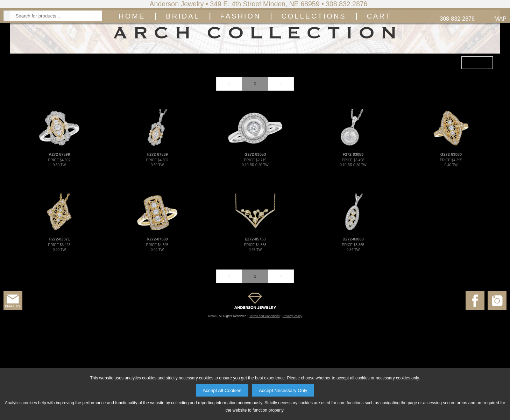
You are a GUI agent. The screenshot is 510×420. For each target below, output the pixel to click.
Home (132, 69)
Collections (314, 69)
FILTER (476, 139)
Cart (379, 69)
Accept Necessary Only (283, 390)
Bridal (183, 69)
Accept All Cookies (222, 390)
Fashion (241, 69)
